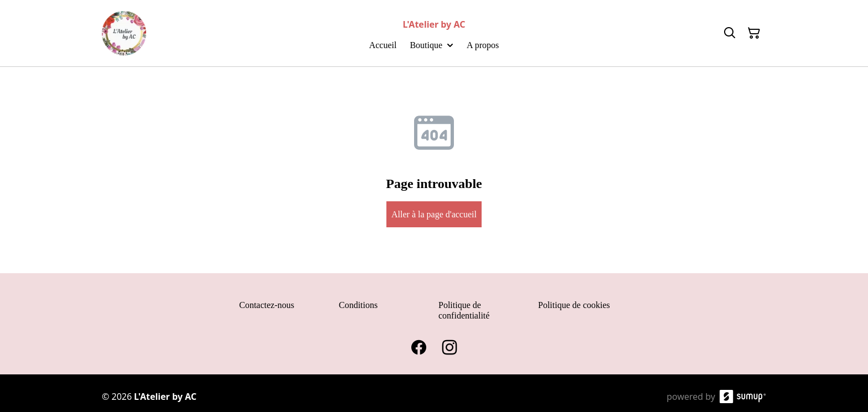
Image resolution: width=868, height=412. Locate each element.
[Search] (730, 33)
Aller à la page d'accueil (434, 214)
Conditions (358, 305)
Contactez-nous (267, 305)
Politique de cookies (574, 305)
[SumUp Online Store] (743, 397)
